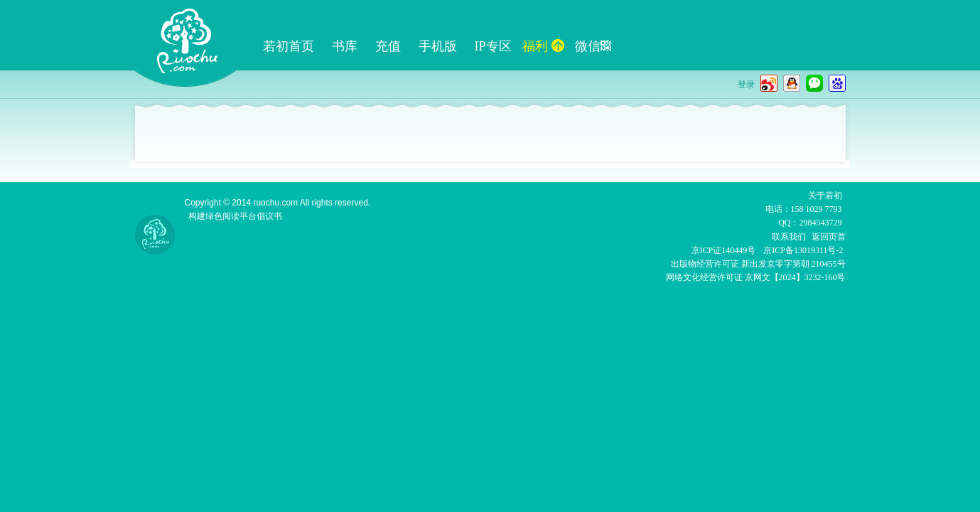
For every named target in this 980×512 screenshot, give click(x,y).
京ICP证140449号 (724, 250)
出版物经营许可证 (706, 264)
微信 (593, 46)
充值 (388, 46)
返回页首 (829, 237)
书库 (345, 46)
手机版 (438, 46)
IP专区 (493, 46)
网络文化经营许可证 (704, 277)
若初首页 (289, 46)
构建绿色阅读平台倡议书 (235, 216)
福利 (543, 46)
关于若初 (825, 196)
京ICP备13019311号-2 (803, 250)
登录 (746, 85)
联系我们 (789, 237)
